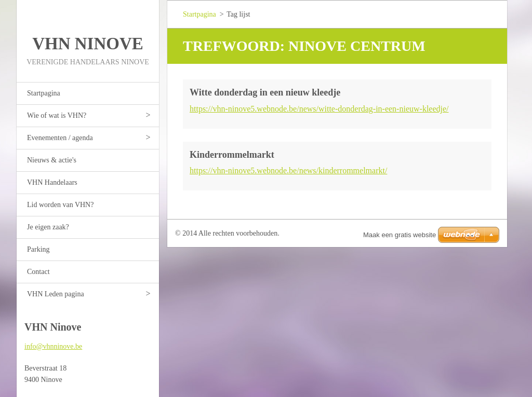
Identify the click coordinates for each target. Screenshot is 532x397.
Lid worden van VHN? (60, 205)
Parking (38, 249)
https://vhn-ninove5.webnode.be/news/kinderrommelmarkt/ (288, 170)
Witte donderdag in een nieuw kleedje (265, 92)
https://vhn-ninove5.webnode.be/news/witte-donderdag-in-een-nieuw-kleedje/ (319, 109)
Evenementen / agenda (60, 138)
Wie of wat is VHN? (57, 115)
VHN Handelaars (52, 182)
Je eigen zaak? (48, 227)
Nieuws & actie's (52, 160)
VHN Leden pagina (56, 294)
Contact (38, 272)
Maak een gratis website (400, 235)
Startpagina (44, 93)
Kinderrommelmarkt (232, 155)
